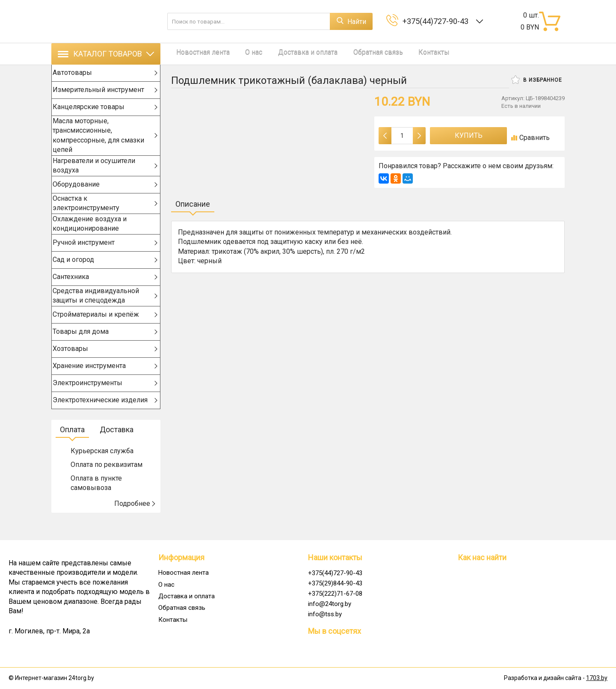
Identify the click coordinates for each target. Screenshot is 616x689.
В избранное (537, 80)
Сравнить (530, 138)
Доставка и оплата (293, 54)
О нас (244, 54)
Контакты (409, 54)
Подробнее (135, 520)
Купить (469, 135)
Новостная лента (198, 54)
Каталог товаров (106, 54)
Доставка (117, 446)
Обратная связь (358, 54)
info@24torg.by (330, 604)
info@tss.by (325, 614)
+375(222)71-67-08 (335, 594)
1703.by (597, 678)
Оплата (72, 446)
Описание (193, 204)
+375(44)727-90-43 (437, 21)
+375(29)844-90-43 (335, 583)
